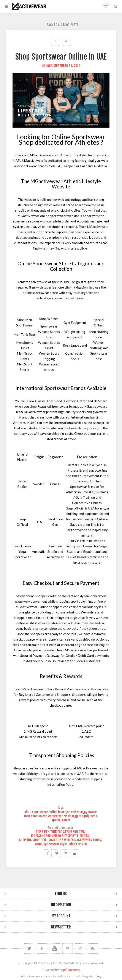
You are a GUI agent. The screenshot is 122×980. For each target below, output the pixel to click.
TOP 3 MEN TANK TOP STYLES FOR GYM (60, 832)
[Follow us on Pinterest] (67, 948)
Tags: (61, 808)
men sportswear (36, 816)
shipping (95, 976)
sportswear (75, 812)
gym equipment (86, 816)
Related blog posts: (61, 828)
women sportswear (61, 816)
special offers (61, 820)
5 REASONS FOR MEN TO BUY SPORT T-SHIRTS (60, 836)
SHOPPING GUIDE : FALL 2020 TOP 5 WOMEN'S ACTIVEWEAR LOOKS (60, 840)
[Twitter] (29, 948)
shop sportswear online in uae (45, 812)
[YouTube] (55, 948)
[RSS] (93, 948)
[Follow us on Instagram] (80, 948)
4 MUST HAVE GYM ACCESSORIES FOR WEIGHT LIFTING (55, 41)
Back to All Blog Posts (63, 25)
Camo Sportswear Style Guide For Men (61, 844)
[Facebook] (42, 948)
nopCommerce (70, 970)
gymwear (90, 812)
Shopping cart (107, 5)
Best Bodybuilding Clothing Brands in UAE (67, 41)
